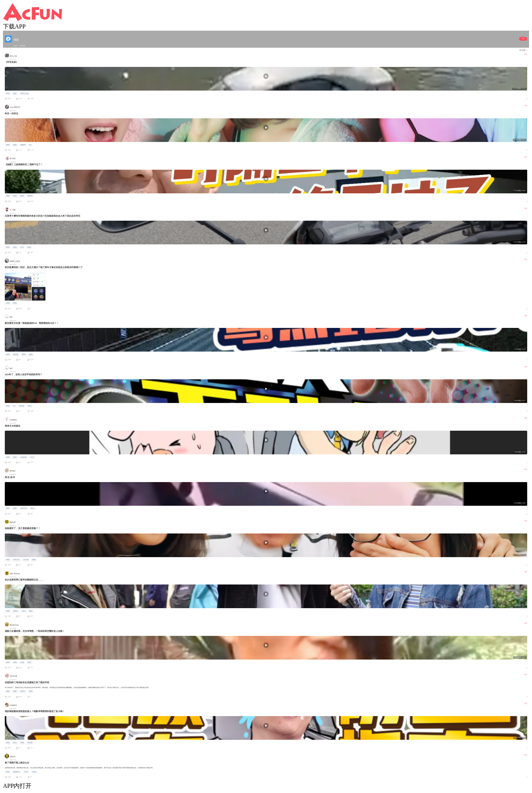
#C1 (14, 406)
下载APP (14, 26)
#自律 (15, 196)
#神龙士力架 (24, 94)
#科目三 (23, 691)
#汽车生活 (16, 560)
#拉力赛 (26, 560)
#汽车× (26, 772)
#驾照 (8, 94)
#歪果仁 (16, 611)
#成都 (34, 560)
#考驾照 (30, 743)
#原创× (34, 772)
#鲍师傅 (23, 145)
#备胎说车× (17, 772)
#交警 (29, 662)
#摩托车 (30, 196)
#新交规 (16, 355)
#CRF (22, 247)
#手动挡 (21, 406)
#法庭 (22, 662)
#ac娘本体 (23, 457)
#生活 (15, 743)
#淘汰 (30, 406)
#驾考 (15, 247)
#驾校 (29, 247)
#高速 (31, 355)
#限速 (24, 355)
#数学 (31, 611)
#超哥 (15, 457)
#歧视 (15, 662)
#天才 (32, 457)
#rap (30, 145)
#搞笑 (15, 94)
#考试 (24, 611)
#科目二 (33, 508)
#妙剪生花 (24, 508)
